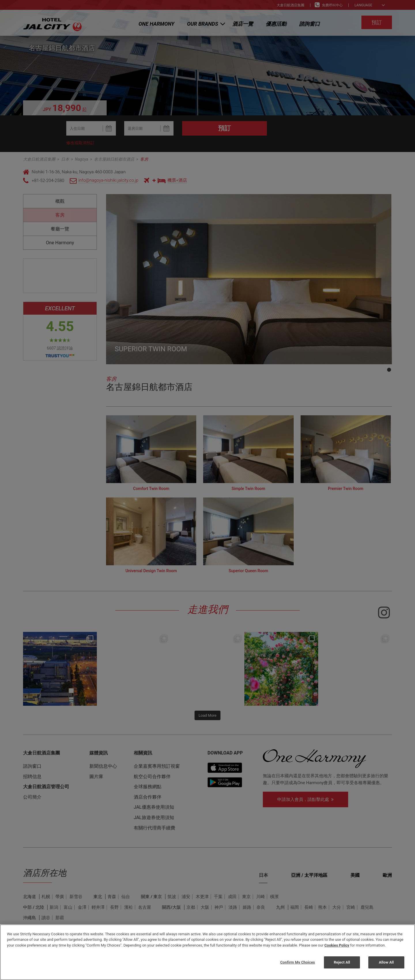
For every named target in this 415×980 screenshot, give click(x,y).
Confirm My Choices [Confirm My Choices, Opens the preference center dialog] (298, 962)
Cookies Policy (337, 945)
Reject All (342, 962)
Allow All (386, 962)
